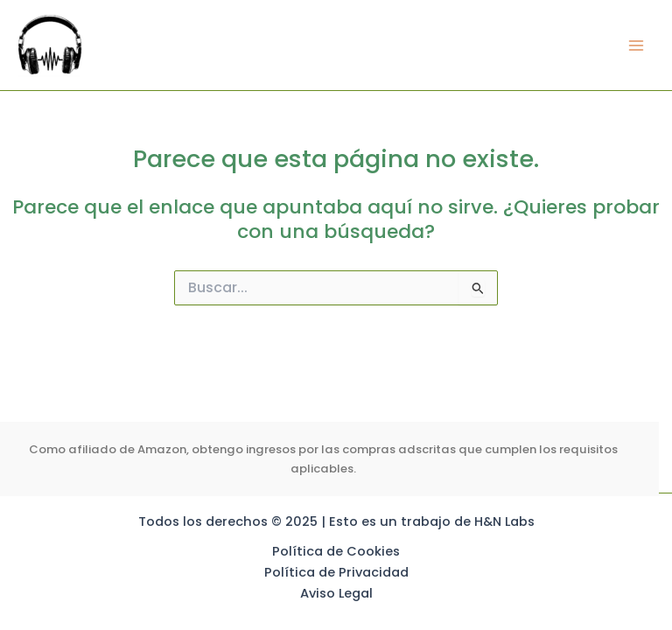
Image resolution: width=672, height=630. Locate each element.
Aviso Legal (336, 593)
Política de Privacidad (336, 572)
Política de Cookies (336, 551)
